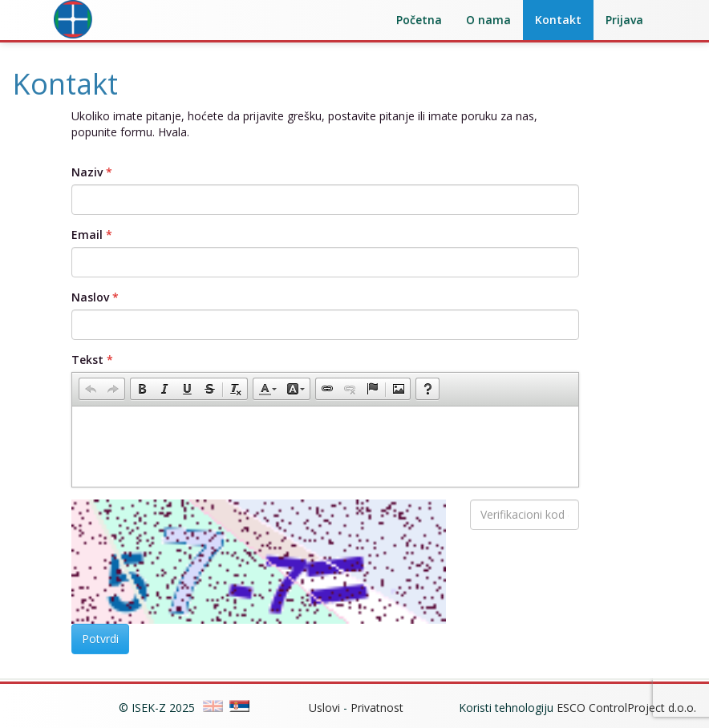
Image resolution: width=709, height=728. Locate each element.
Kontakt (558, 20)
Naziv (87, 172)
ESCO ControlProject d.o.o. (626, 708)
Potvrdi (100, 639)
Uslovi (324, 708)
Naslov (90, 297)
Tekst (87, 360)
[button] (91, 389)
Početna (419, 20)
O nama (488, 20)
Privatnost (377, 708)
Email (87, 235)
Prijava (624, 20)
